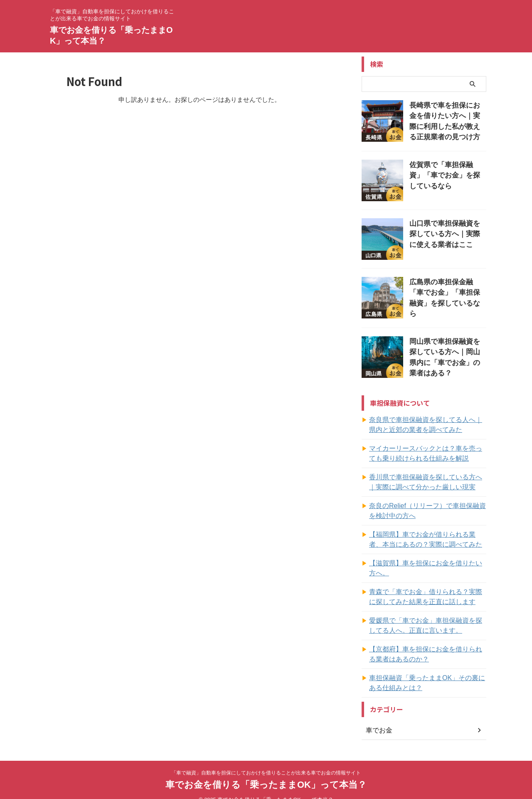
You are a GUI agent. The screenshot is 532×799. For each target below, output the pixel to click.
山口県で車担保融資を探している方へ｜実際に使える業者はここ (447, 231)
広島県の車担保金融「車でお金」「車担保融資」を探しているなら (447, 290)
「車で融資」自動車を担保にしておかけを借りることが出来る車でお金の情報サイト (266, 760)
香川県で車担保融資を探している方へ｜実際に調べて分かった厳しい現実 (427, 480)
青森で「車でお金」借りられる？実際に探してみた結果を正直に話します (427, 584)
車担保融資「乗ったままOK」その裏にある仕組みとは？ (426, 671)
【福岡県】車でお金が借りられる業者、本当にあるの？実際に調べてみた (427, 537)
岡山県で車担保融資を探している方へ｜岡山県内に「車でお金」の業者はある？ (447, 349)
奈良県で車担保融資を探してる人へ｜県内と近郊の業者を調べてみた (427, 422)
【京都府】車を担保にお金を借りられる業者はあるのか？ (427, 642)
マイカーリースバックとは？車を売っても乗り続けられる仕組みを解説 (427, 451)
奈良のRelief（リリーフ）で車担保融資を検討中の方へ (426, 508)
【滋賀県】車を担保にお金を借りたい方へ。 (427, 561)
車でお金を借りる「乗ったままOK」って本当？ (266, 772)
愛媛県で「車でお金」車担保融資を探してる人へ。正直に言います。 (427, 613)
